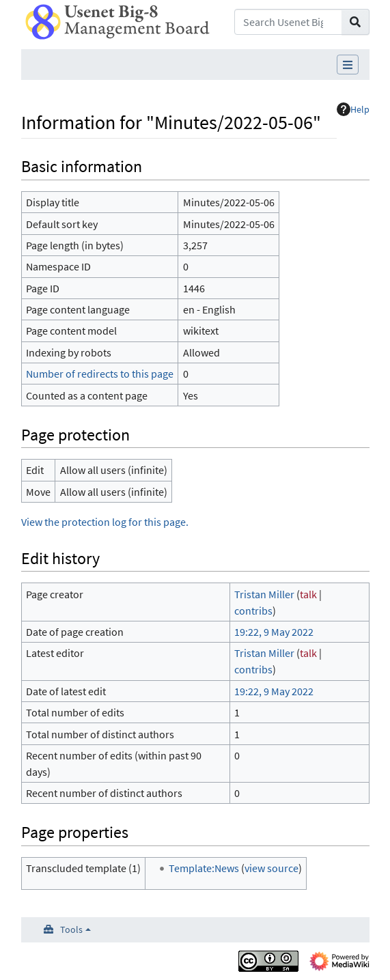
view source (271, 868)
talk (308, 594)
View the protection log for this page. (105, 522)
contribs (253, 611)
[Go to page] (356, 22)
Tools (71, 929)
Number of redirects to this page (100, 374)
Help (353, 109)
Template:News (204, 868)
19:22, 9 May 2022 (274, 632)
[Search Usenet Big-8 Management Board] (288, 22)
